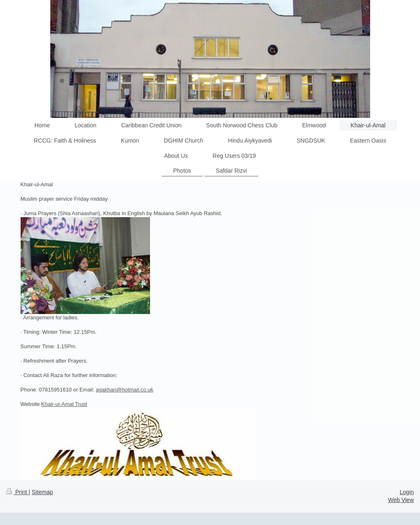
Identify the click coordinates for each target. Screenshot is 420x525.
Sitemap (42, 492)
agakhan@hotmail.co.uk (124, 390)
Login (407, 492)
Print (18, 492)
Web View (401, 500)
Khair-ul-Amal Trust (64, 404)
